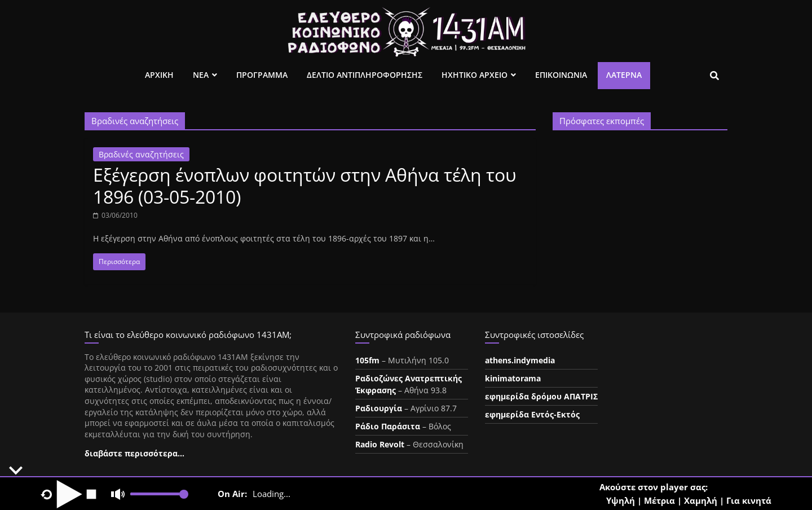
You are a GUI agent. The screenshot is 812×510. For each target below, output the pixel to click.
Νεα (201, 75)
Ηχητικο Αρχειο (475, 75)
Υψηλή (621, 500)
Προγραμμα (262, 75)
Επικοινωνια (561, 75)
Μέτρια (659, 500)
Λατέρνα (624, 75)
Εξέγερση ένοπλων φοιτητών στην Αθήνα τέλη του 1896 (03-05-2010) (305, 185)
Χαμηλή (701, 500)
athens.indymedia (520, 360)
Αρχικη (159, 75)
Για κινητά (749, 500)
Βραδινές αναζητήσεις (141, 154)
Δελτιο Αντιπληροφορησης (365, 75)
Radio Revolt (380, 444)
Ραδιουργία (379, 408)
